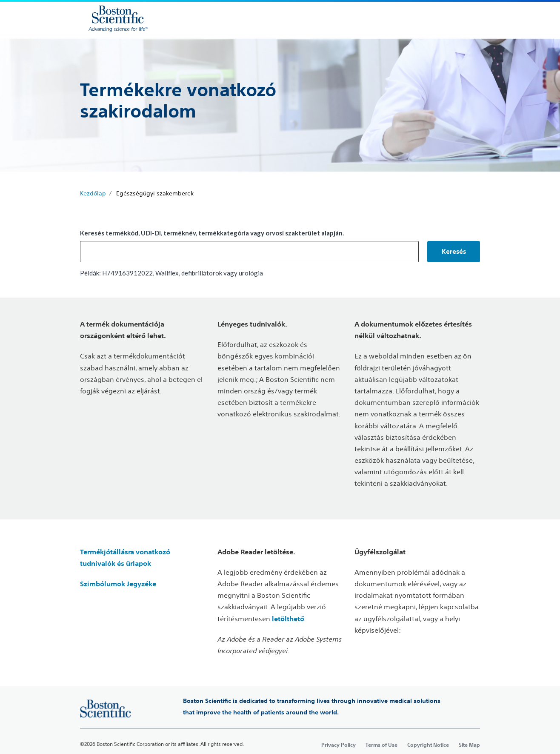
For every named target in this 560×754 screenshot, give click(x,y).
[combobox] (249, 252)
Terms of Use (381, 745)
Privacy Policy (339, 745)
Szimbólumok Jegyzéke (118, 584)
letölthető (288, 619)
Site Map (469, 745)
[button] (454, 252)
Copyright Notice (428, 745)
